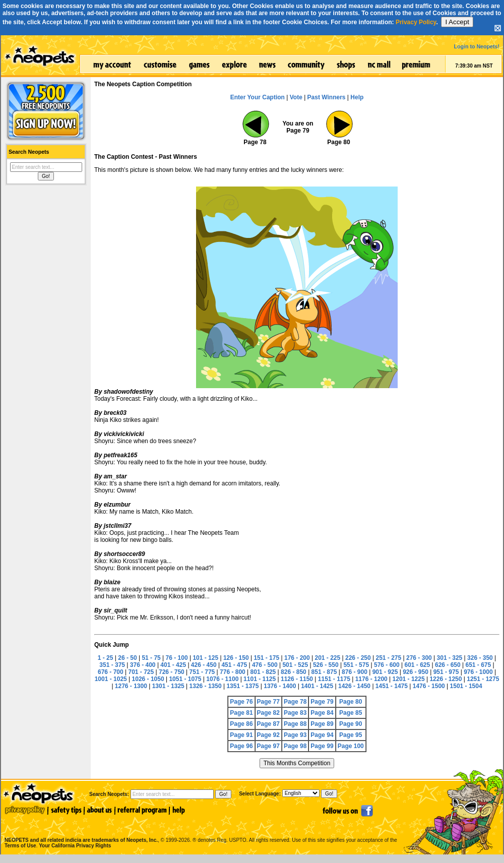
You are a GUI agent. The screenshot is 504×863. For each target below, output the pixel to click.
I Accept (457, 22)
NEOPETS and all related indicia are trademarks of (80, 829)
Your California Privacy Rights (75, 846)
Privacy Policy (416, 22)
